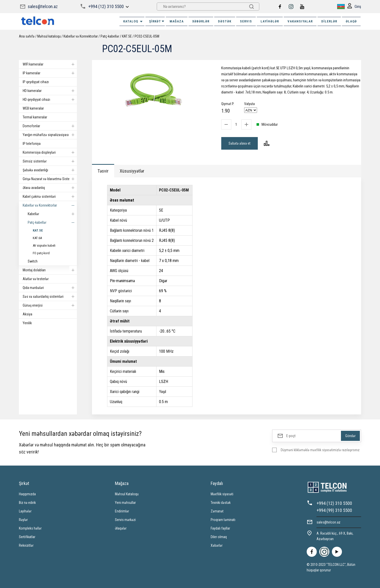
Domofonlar (50, 126)
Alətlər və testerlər (36, 279)
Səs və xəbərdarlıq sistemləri (50, 297)
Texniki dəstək (221, 503)
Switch (33, 261)
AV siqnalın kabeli (44, 246)
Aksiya (27, 314)
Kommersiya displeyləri (50, 152)
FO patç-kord (41, 253)
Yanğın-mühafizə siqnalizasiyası (50, 135)
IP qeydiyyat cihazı (36, 82)
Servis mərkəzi (125, 520)
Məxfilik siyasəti (222, 494)
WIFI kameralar (50, 64)
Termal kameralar (35, 117)
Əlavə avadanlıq (50, 188)
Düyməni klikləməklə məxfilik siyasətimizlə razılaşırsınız (320, 450)
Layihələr (270, 21)
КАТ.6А (37, 238)
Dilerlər (329, 21)
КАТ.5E (127, 36)
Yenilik (27, 323)
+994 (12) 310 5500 (106, 6)
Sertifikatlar (27, 537)
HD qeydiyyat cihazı (50, 100)
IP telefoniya (32, 144)
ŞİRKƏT (157, 21)
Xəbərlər (217, 545)
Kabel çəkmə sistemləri (50, 197)
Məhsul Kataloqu (127, 494)
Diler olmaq (219, 537)
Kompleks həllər (30, 528)
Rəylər (23, 520)
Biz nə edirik (27, 503)
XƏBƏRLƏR (201, 21)
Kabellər (52, 214)
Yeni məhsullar (125, 503)
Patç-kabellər (110, 36)
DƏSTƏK (225, 21)
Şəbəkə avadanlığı (50, 170)
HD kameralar (50, 91)
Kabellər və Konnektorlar (81, 36)
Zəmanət (217, 511)
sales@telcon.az (43, 6)
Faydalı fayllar (220, 528)
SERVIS (246, 21)
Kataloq (133, 21)
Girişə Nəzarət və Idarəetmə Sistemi (50, 179)
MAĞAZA (177, 21)
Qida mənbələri (50, 288)
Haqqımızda (27, 494)
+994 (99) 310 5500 (334, 510)
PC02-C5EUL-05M (147, 36)
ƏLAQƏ (351, 21)
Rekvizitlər (26, 545)
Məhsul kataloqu (49, 36)
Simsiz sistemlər (50, 161)
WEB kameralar (33, 108)
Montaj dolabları (50, 270)
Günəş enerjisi (50, 305)
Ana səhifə (27, 36)
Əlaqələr (121, 528)
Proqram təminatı (223, 520)
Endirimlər (122, 511)
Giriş (354, 7)
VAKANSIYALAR (300, 21)
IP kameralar (50, 73)
